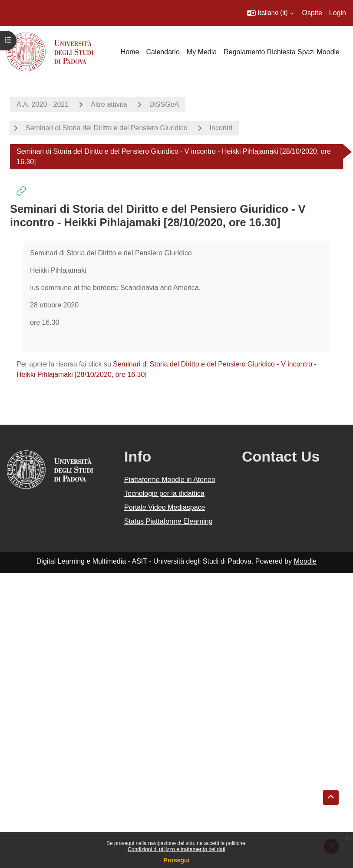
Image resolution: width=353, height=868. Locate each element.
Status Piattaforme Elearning (168, 521)
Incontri (221, 128)
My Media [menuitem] (202, 52)
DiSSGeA (164, 104)
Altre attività (109, 104)
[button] (270, 13)
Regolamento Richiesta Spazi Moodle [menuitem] (282, 52)
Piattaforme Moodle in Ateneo (170, 480)
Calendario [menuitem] (163, 52)
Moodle (305, 561)
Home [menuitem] (130, 52)
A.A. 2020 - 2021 (43, 104)
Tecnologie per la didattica (164, 493)
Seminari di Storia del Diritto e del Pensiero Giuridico (107, 128)
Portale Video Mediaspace (165, 507)
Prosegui (177, 860)
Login (338, 13)
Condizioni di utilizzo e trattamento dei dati (176, 849)
